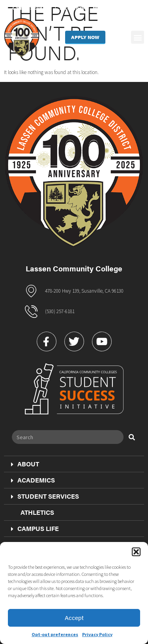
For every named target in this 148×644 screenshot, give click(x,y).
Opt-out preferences (55, 634)
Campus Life (34, 529)
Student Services (44, 496)
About (24, 464)
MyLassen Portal (114, 8)
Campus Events (32, 8)
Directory (72, 8)
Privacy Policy (97, 634)
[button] (136, 552)
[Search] (132, 437)
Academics (32, 480)
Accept (74, 617)
